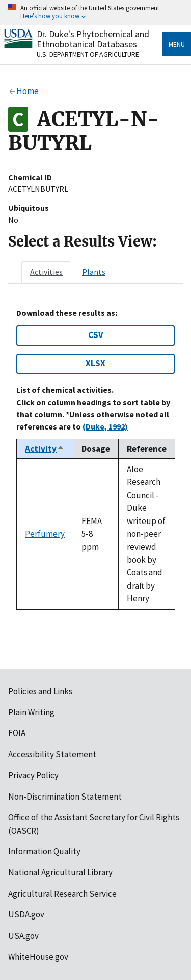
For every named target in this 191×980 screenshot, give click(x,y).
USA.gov (23, 936)
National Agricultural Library (60, 872)
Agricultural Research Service (62, 894)
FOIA (17, 733)
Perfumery (45, 534)
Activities (46, 272)
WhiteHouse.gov (38, 957)
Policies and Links (40, 691)
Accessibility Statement (52, 754)
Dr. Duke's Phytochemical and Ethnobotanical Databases (93, 39)
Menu (177, 44)
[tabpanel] (95, 459)
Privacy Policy (33, 775)
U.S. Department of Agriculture (88, 54)
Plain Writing (31, 712)
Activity (45, 449)
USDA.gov (26, 914)
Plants (94, 272)
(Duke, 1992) (105, 426)
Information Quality (44, 851)
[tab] (46, 272)
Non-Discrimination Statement (65, 797)
